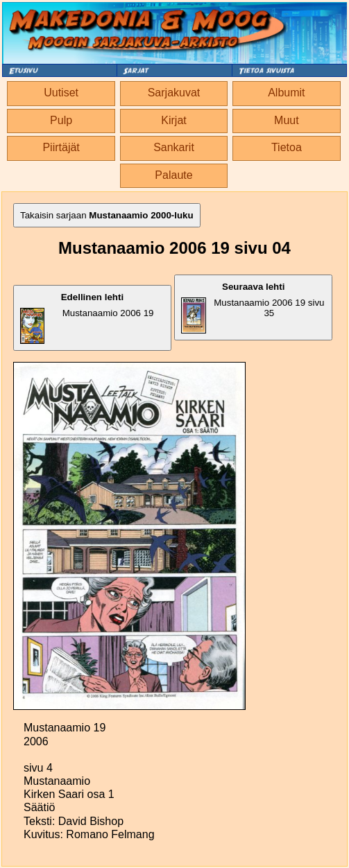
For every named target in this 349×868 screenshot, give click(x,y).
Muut (287, 120)
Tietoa (287, 147)
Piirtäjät (61, 147)
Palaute (173, 175)
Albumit (286, 93)
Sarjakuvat (174, 93)
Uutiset (61, 93)
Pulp (61, 120)
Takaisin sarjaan (107, 215)
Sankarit (174, 147)
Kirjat (173, 120)
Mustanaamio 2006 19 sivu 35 (253, 307)
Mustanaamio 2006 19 (87, 318)
